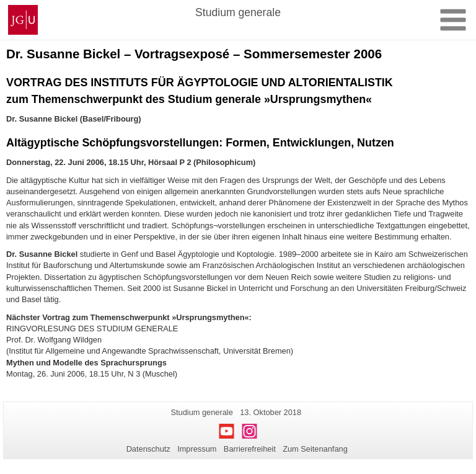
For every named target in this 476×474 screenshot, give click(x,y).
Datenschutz (148, 449)
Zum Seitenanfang (315, 449)
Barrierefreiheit (250, 449)
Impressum (197, 449)
